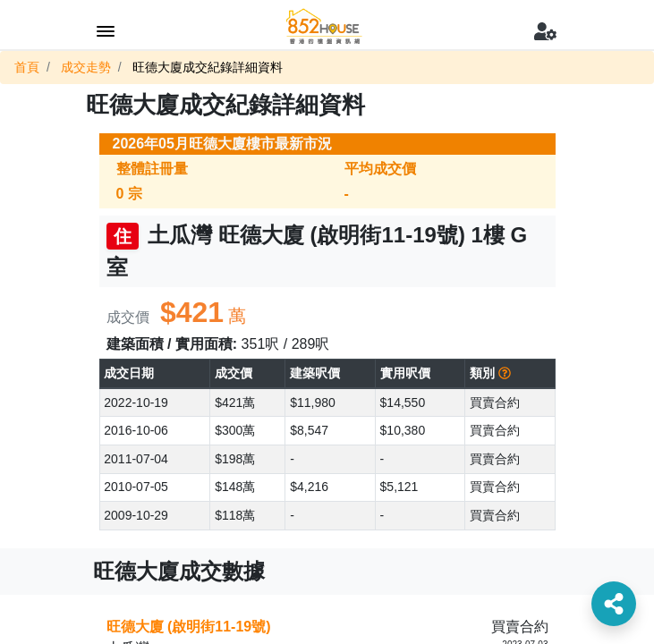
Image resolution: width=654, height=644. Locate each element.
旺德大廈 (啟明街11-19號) (189, 627)
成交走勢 (86, 67)
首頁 (27, 67)
